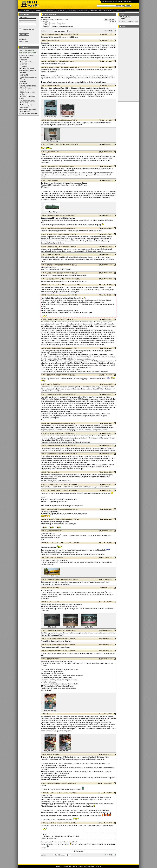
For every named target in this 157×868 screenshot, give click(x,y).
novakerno (50, 531)
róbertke (49, 86)
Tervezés (54, 27)
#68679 (73, 319)
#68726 (76, 484)
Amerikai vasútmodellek (27, 68)
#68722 (73, 445)
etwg (48, 35)
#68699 (76, 519)
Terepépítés (23, 83)
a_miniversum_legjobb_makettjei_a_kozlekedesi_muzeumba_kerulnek (64, 514)
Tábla (48, 41)
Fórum (44, 14)
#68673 (75, 273)
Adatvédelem (73, 866)
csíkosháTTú (52, 19)
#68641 (73, 228)
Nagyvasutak (24, 75)
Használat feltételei (62, 866)
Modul (59, 25)
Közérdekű (23, 81)
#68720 (73, 423)
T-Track (22, 99)
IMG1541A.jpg (71, 627)
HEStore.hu (119, 1)
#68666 (73, 246)
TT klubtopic (24, 66)
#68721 (75, 433)
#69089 (74, 823)
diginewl (49, 295)
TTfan (49, 472)
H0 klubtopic (24, 60)
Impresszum (81, 866)
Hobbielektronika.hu (108, 1)
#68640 (73, 215)
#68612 (75, 120)
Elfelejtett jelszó (23, 41)
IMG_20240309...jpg (50, 710)
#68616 (71, 166)
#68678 (74, 295)
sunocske (50, 234)
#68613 (78, 144)
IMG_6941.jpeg (52, 212)
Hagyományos (61, 23)
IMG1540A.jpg (52, 627)
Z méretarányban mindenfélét (29, 114)
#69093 (74, 793)
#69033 (73, 638)
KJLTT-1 (49, 384)
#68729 (76, 490)
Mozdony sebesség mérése (28, 86)
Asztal (53, 23)
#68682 (73, 375)
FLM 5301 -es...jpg (51, 116)
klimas (49, 348)
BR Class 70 (45, 187)
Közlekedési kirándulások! (28, 96)
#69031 (73, 630)
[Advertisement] (128, 65)
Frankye (49, 433)
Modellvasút (47, 23)
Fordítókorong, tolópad (27, 105)
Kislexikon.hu (128, 1)
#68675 (77, 285)
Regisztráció (23, 39)
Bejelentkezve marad (28, 29)
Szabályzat (97, 866)
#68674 (77, 279)
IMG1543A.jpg (89, 627)
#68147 (76, 348)
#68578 (75, 35)
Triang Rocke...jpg (52, 576)
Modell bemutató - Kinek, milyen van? (27, 102)
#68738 (76, 543)
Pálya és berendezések (66, 27)
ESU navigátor (24, 107)
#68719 (73, 394)
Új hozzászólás (110, 20)
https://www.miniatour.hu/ (49, 479)
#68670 (75, 265)
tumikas (49, 254)
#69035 (73, 651)
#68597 (71, 61)
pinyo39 (49, 638)
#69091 (74, 783)
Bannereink (90, 866)
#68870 (75, 579)
